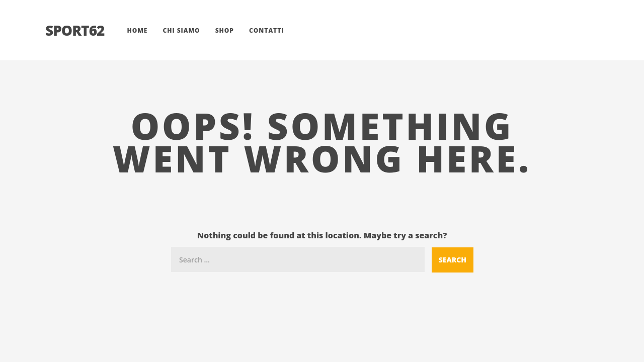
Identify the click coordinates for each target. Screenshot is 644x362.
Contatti (267, 30)
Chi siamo (181, 30)
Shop (225, 30)
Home (137, 30)
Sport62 (75, 30)
